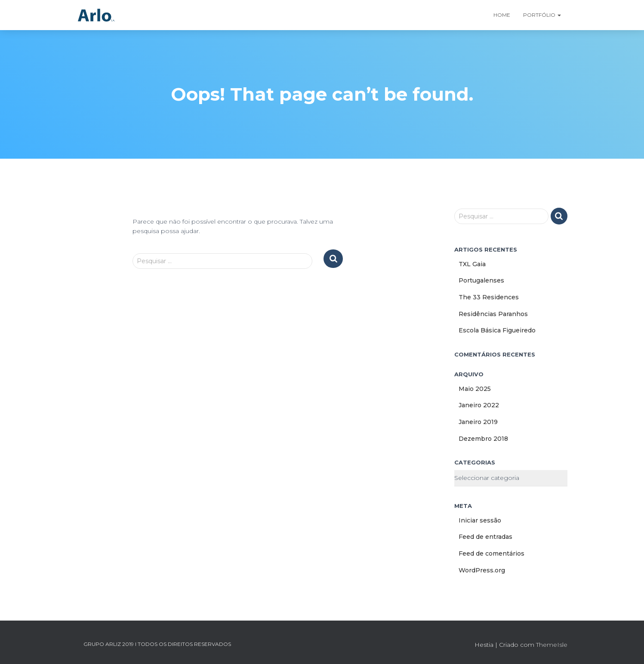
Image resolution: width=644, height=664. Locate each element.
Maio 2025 (475, 389)
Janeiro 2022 (479, 405)
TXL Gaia (472, 264)
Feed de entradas (485, 537)
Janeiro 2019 (478, 422)
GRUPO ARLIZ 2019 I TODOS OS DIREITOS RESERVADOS (157, 644)
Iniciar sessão (480, 520)
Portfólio (542, 15)
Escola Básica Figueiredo (497, 330)
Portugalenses (481, 280)
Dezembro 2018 (483, 439)
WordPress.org (482, 570)
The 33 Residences (489, 297)
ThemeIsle (552, 645)
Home (502, 15)
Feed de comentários (491, 553)
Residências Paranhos (493, 314)
